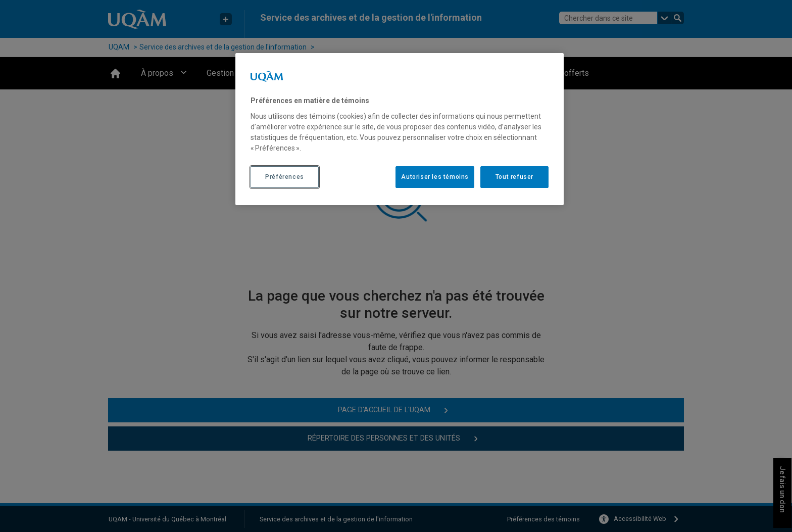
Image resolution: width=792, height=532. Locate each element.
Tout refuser (514, 177)
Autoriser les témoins (435, 177)
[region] (400, 129)
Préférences (285, 177)
